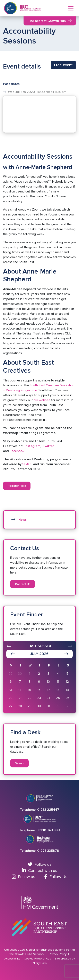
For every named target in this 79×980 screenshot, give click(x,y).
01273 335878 (48, 851)
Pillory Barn (39, 963)
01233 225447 (48, 810)
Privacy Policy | (59, 954)
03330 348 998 (48, 830)
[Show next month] (66, 654)
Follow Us (56, 877)
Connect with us (39, 871)
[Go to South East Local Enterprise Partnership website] (39, 927)
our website (42, 400)
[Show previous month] (13, 654)
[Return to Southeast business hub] (10, 8)
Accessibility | (14, 959)
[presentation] (9, 646)
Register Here (17, 486)
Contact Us (23, 584)
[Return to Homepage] (30, 8)
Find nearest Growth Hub (47, 21)
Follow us (39, 864)
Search (20, 763)
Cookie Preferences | (39, 959)
